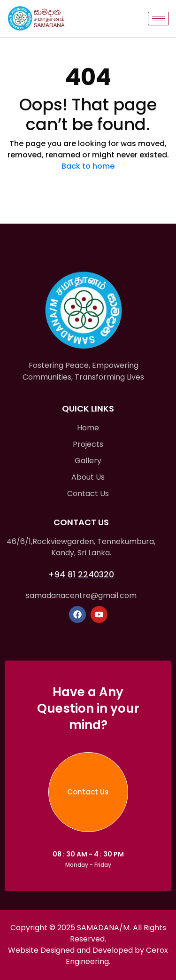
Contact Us (88, 792)
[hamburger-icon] (158, 19)
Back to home (88, 166)
